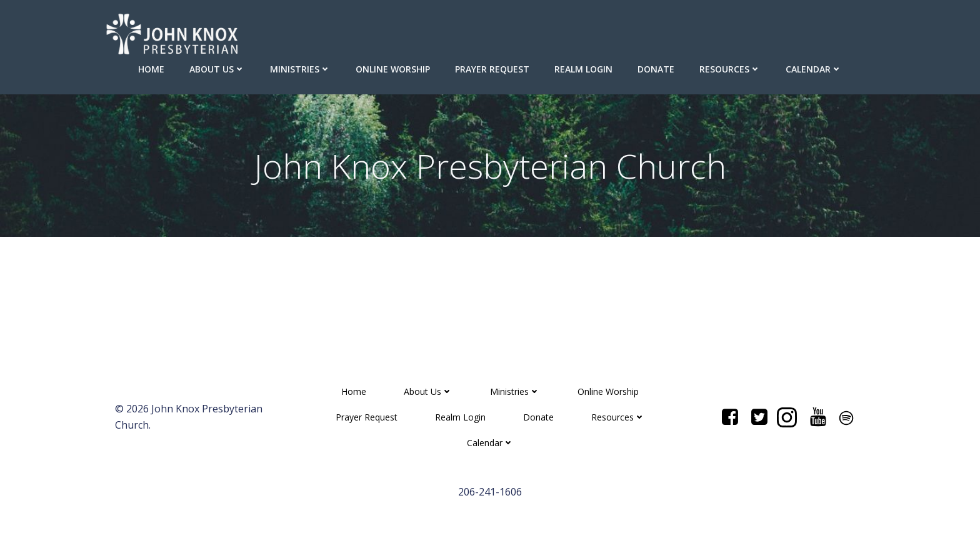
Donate (656, 69)
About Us (217, 69)
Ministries (300, 69)
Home (151, 69)
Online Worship (393, 69)
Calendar (814, 69)
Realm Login (583, 69)
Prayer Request (492, 69)
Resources (730, 69)
